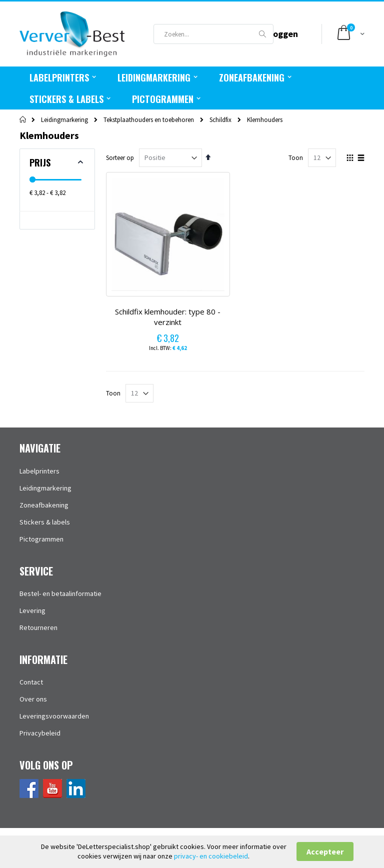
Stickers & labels (45, 522)
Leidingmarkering (64, 120)
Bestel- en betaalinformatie (60, 593)
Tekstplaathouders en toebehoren (149, 120)
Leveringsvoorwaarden (54, 716)
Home (23, 119)
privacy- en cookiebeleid (211, 856)
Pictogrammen (41, 539)
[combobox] (213, 34)
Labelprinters (39, 471)
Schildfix (220, 120)
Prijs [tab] (40, 162)
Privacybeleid (40, 733)
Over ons (33, 699)
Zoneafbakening (44, 505)
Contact (31, 682)
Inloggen (280, 34)
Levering (32, 610)
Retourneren (38, 627)
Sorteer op (120, 158)
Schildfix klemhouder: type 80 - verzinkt (168, 317)
